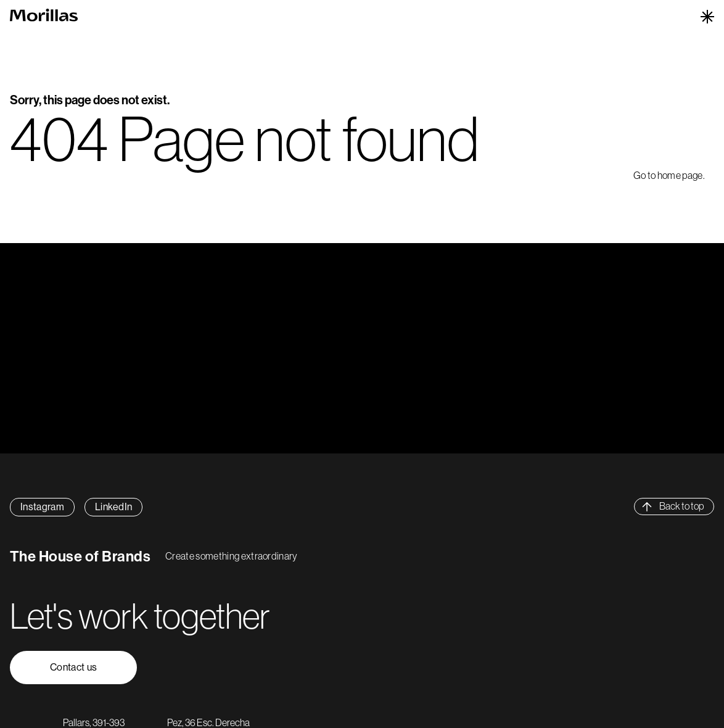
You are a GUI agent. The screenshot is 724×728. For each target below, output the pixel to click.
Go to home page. (669, 175)
